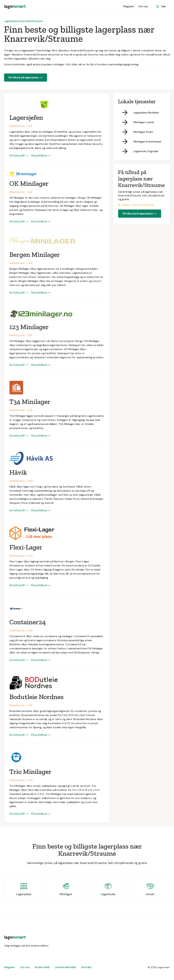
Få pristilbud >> (41, 155)
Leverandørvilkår (66, 967)
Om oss (143, 6)
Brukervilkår (42, 967)
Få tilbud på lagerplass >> (26, 77)
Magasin (129, 6)
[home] (15, 6)
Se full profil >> (19, 155)
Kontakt (86, 967)
